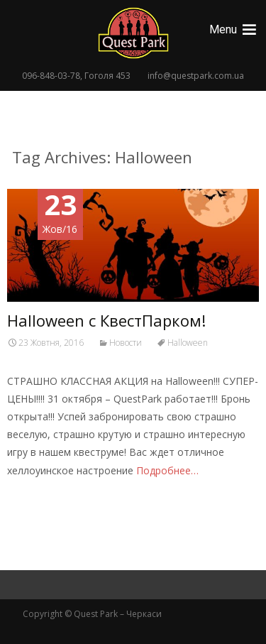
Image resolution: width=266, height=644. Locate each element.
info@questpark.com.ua (196, 76)
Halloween (188, 343)
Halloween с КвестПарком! (106, 320)
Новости (126, 343)
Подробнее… (167, 470)
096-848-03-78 (51, 76)
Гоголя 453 (107, 76)
